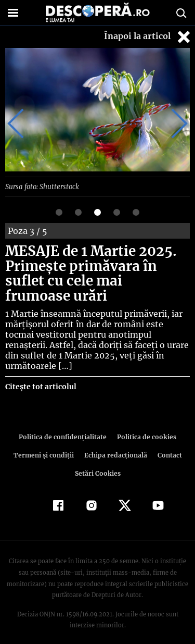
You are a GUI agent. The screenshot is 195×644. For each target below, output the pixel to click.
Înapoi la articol (148, 37)
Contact (168, 444)
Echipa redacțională (115, 444)
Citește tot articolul (40, 376)
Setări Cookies (98, 462)
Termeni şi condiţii (45, 444)
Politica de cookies (145, 426)
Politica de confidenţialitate (64, 426)
